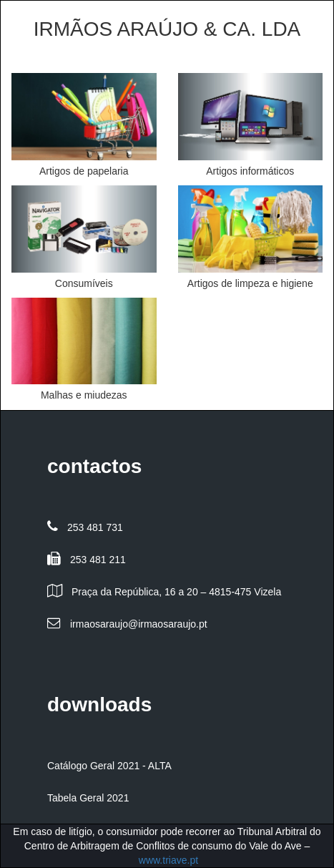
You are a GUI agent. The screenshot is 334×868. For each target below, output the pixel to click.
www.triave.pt (168, 860)
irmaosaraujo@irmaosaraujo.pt (139, 624)
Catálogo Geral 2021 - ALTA (109, 766)
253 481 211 (98, 560)
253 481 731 (95, 527)
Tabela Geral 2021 (88, 798)
